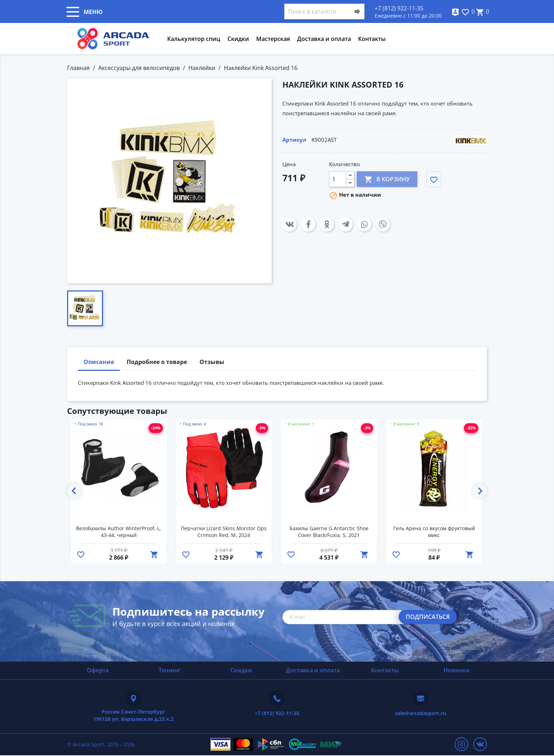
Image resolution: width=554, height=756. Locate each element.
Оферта (98, 670)
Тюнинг (170, 670)
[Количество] (338, 179)
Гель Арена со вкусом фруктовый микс (434, 532)
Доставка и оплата (324, 39)
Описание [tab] (99, 362)
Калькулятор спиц (194, 39)
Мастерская (273, 39)
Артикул (294, 140)
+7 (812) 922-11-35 (399, 8)
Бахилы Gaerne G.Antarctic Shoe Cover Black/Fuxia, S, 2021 (329, 532)
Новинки (457, 670)
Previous (74, 491)
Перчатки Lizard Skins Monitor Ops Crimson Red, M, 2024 (224, 532)
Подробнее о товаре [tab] (157, 362)
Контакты (372, 39)
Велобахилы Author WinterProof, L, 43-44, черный (119, 532)
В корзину (387, 179)
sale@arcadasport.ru (421, 713)
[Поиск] (324, 11)
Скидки (238, 39)
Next (480, 491)
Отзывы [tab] (212, 362)
